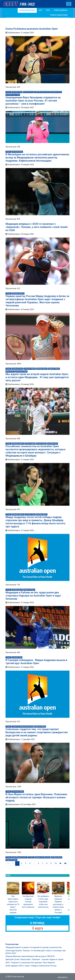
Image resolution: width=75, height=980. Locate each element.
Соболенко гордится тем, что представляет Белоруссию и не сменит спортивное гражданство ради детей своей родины (37, 732)
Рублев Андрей (30, 444)
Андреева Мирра (54, 369)
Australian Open (17, 92)
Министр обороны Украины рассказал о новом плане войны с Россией (58, 904)
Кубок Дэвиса (61, 10)
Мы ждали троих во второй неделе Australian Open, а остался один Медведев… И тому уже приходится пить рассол (37, 377)
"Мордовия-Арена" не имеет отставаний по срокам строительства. (34, 947)
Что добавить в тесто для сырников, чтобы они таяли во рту (43, 902)
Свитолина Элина (21, 371)
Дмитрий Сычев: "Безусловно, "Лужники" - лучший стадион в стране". (35, 959)
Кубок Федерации (59, 15)
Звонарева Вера (17, 152)
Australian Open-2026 (13, 95)
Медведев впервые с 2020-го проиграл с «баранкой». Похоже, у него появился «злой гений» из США (37, 227)
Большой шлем (27, 10)
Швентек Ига (10, 371)
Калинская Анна (17, 369)
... (34, 863)
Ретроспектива (12, 944)
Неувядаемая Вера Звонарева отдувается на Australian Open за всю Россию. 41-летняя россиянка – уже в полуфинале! (33, 101)
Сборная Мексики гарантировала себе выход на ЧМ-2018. (30, 956)
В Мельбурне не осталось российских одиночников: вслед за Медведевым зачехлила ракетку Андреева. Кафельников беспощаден (37, 158)
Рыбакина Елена (56, 92)
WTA (48, 10)
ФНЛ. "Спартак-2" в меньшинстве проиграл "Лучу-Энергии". (31, 963)
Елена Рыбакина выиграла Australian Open (32, 29)
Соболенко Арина (18, 791)
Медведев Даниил (18, 293)
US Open (31, 857)
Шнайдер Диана (42, 369)
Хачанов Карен (41, 444)
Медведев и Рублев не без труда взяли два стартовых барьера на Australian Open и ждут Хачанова (33, 596)
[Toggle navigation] (69, 4)
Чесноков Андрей (30, 369)
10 (56, 863)
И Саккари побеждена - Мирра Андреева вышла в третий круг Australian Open (36, 662)
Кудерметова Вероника (43, 857)
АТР (40, 10)
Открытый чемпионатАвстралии (23, 726)
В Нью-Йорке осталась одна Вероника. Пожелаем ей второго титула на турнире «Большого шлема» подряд (36, 797)
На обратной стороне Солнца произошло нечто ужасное (28, 902)
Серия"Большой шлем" (42, 92)
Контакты (63, 978)
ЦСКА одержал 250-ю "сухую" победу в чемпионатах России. (31, 966)
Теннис (8, 92)
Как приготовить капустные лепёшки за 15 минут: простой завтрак (13, 904)
